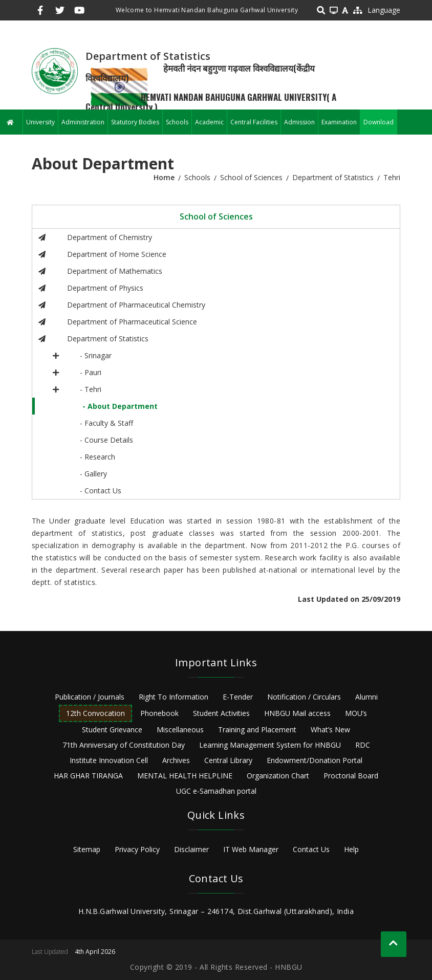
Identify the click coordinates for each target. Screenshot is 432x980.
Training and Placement (257, 729)
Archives (176, 760)
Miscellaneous (180, 729)
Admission (299, 122)
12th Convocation (95, 713)
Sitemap (87, 849)
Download (379, 122)
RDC (363, 745)
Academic (209, 122)
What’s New (330, 729)
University (40, 122)
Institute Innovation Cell (109, 760)
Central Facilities (254, 122)
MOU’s (356, 713)
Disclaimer (191, 849)
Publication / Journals (90, 697)
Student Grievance (112, 729)
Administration (83, 122)
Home (164, 177)
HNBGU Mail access (297, 713)
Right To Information (174, 697)
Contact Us (311, 849)
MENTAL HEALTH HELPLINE (185, 776)
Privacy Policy (137, 849)
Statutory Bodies (135, 122)
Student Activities (221, 713)
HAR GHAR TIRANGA (88, 776)
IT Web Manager (251, 849)
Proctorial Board (351, 776)
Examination (339, 122)
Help (351, 849)
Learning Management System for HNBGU (270, 745)
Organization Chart (278, 776)
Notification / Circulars (304, 697)
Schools (177, 122)
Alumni (366, 697)
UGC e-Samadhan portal (216, 791)
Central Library (228, 760)
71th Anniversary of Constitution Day (124, 745)
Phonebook (159, 713)
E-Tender (238, 697)
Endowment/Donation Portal (315, 760)
